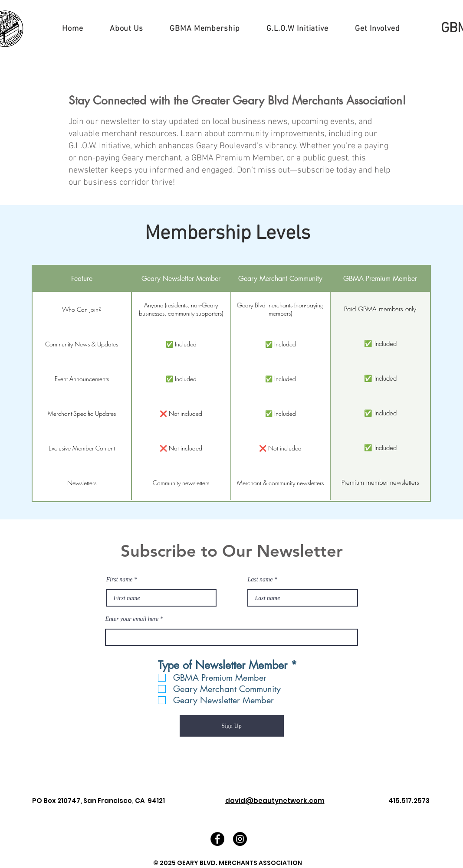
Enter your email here (132, 619)
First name (120, 580)
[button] (126, 29)
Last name (260, 580)
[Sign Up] (232, 726)
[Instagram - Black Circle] (240, 839)
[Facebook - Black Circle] (217, 839)
